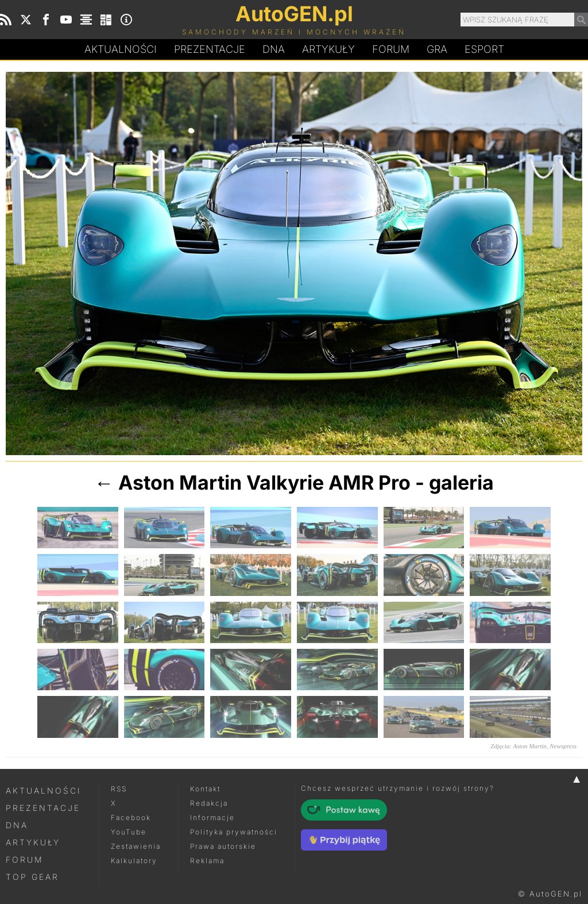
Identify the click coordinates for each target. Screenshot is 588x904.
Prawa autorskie (223, 846)
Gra (437, 49)
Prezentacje (210, 49)
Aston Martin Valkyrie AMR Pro (264, 482)
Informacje (212, 818)
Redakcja (209, 803)
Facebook (131, 818)
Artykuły (328, 49)
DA (274, 49)
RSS (119, 789)
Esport (484, 49)
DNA (17, 825)
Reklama (207, 861)
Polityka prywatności (234, 832)
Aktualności (121, 49)
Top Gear (32, 877)
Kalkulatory (134, 861)
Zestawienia (136, 846)
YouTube (129, 832)
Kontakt (205, 789)
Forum (391, 49)
